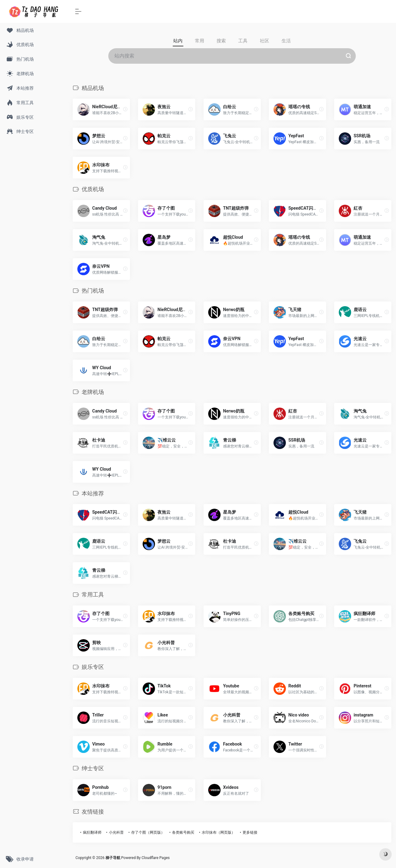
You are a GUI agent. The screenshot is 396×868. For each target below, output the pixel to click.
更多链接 (250, 832)
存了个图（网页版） (148, 832)
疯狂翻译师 (92, 832)
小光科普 (116, 832)
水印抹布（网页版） (218, 832)
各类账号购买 (183, 832)
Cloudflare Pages (156, 858)
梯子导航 (113, 858)
